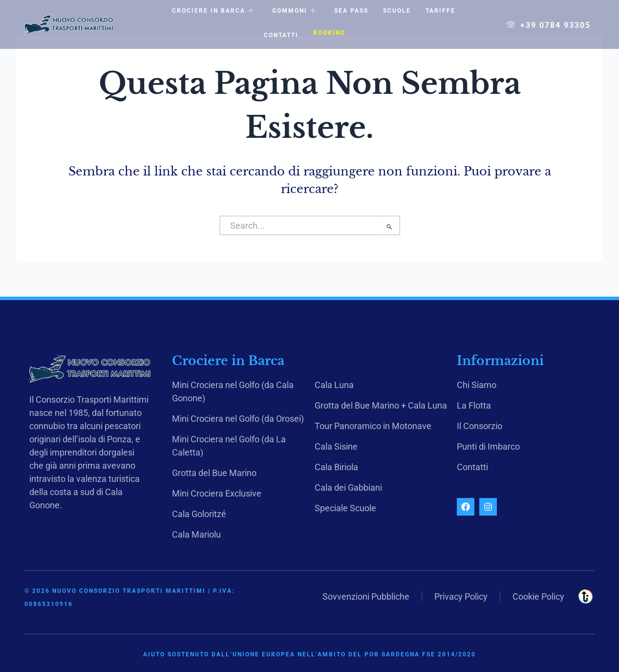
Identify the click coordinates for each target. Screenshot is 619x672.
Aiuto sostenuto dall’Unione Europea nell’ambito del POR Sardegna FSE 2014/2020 (309, 654)
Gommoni (294, 11)
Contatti (281, 35)
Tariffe (440, 11)
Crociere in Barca (213, 11)
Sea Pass (351, 11)
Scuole (397, 11)
